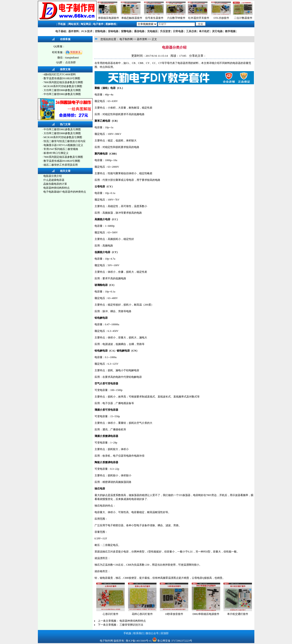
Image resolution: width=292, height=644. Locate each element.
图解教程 (111, 24)
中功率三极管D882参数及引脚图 (62, 94)
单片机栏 (204, 31)
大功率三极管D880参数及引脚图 (62, 90)
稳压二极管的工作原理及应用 (61, 165)
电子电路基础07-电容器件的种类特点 (65, 192)
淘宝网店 (86, 24)
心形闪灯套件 (111, 614)
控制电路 (100, 31)
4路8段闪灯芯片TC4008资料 (60, 74)
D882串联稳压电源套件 (206, 614)
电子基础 (61, 31)
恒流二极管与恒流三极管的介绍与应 (65, 141)
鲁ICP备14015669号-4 (138, 641)
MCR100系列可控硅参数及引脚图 (63, 86)
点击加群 (70, 62)
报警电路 (126, 31)
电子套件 (98, 24)
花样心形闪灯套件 (142, 614)
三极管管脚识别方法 (131, 625)
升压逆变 (165, 31)
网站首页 (74, 24)
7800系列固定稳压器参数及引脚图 (63, 82)
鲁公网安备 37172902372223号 (175, 641)
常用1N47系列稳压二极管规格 (61, 149)
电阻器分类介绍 (53, 176)
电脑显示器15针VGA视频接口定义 (63, 145)
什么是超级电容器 (54, 180)
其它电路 (217, 31)
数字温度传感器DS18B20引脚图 (62, 78)
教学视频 (230, 31)
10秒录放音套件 (174, 614)
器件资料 (74, 31)
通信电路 (139, 31)
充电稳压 (152, 31)
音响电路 (113, 31)
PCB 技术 (87, 31)
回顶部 (165, 633)
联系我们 (139, 633)
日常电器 (178, 31)
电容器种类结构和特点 (56, 188)
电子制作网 (126, 39)
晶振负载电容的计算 (55, 184)
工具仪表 (191, 31)
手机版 (62, 24)
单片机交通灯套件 (238, 614)
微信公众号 (152, 633)
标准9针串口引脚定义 (56, 153)
